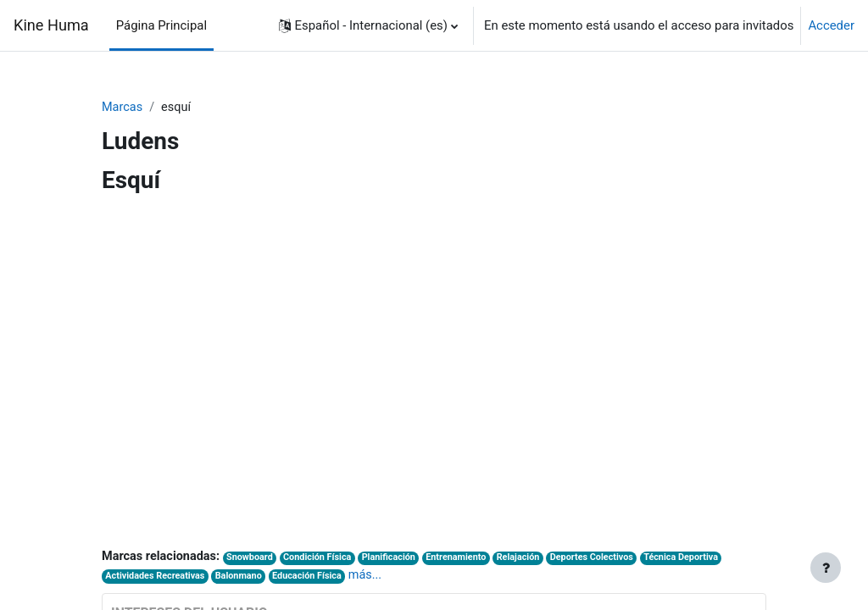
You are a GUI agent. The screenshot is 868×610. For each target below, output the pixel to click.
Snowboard (255, 559)
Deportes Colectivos (608, 559)
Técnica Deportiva (700, 559)
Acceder (831, 25)
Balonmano (243, 577)
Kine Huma (51, 25)
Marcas (123, 108)
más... (373, 576)
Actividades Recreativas (156, 577)
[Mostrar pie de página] (826, 568)
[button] (368, 25)
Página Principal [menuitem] (161, 25)
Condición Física (324, 559)
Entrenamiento (468, 559)
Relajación (531, 559)
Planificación (398, 559)
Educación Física (314, 577)
